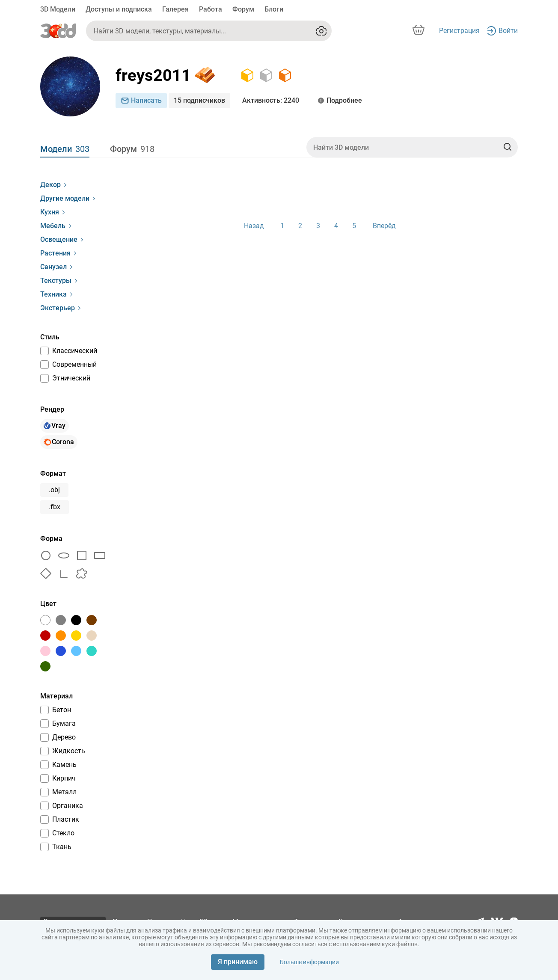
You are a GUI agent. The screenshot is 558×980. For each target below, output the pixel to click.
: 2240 (271, 101)
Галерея (175, 9)
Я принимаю (238, 962)
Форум (243, 9)
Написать (141, 100)
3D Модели (58, 9)
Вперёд (384, 226)
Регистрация (459, 31)
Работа (211, 9)
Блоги (274, 9)
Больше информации (309, 962)
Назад (254, 226)
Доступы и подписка (119, 9)
